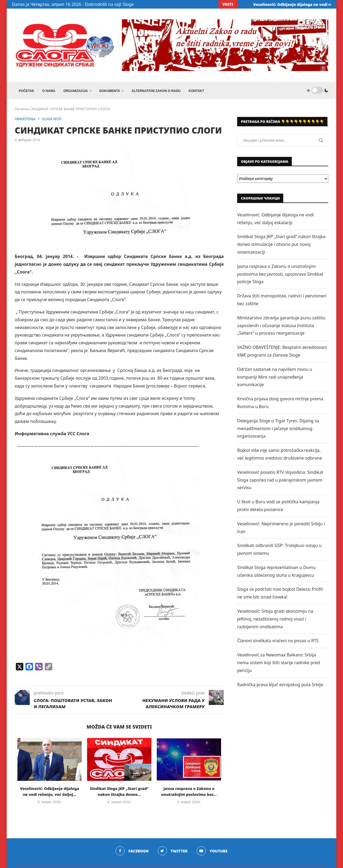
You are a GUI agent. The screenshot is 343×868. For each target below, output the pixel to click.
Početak (27, 91)
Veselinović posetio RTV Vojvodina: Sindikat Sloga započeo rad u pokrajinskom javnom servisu (280, 481)
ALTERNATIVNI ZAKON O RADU (156, 91)
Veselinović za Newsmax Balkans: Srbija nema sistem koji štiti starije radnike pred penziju (279, 664)
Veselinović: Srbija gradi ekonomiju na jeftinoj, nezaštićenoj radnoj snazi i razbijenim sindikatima (275, 620)
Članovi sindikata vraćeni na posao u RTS (278, 642)
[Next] (249, 4)
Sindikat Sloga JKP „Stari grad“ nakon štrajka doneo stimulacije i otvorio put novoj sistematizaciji (281, 246)
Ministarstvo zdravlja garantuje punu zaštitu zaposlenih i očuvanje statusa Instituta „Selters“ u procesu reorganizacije (281, 327)
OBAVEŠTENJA (26, 121)
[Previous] (244, 4)
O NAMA (49, 91)
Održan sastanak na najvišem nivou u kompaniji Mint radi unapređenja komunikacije (275, 379)
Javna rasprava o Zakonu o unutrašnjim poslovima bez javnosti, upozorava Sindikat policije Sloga (280, 276)
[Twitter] (173, 853)
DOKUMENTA (110, 91)
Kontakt (196, 91)
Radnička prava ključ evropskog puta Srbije (280, 686)
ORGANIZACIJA (75, 91)
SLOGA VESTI (55, 121)
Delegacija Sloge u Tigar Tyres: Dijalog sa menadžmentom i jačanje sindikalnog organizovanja (278, 430)
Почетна (22, 110)
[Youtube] (213, 853)
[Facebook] (131, 853)
